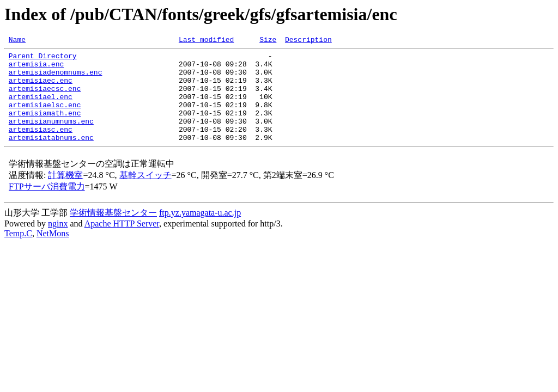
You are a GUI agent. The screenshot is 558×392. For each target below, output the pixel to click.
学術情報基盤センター (113, 232)
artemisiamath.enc (45, 127)
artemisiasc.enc (41, 147)
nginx (58, 243)
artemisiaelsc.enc (45, 118)
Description (308, 41)
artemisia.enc (36, 69)
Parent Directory (43, 59)
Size (268, 41)
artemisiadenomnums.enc (56, 78)
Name (17, 41)
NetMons (53, 253)
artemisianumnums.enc (51, 137)
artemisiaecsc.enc (45, 98)
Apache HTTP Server (122, 243)
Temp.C (18, 253)
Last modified (206, 41)
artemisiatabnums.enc (51, 157)
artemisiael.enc (41, 108)
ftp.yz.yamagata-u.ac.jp (200, 232)
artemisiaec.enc (41, 88)
